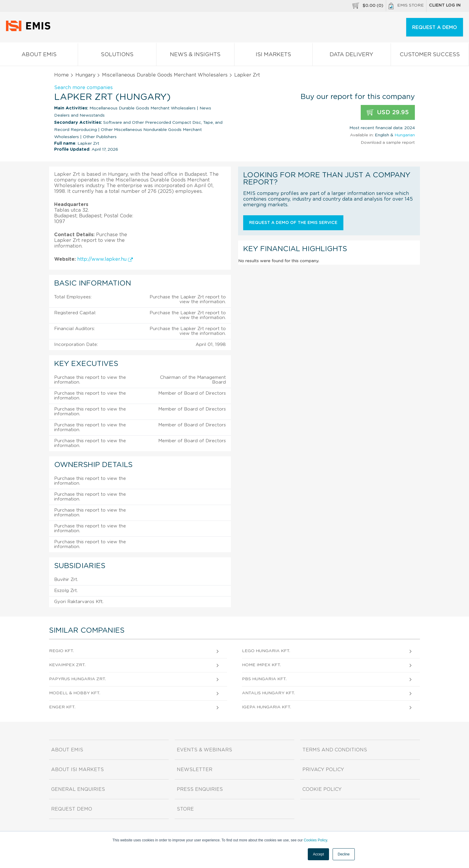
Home (61, 75)
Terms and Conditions (335, 750)
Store (185, 809)
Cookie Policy (322, 789)
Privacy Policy (323, 770)
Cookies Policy (315, 840)
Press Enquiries (200, 789)
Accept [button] (318, 854)
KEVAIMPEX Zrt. (67, 665)
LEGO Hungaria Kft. (266, 651)
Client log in (445, 5)
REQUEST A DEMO (435, 28)
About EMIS (39, 56)
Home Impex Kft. (261, 665)
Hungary (85, 75)
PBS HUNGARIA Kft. (264, 679)
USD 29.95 (388, 113)
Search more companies (83, 88)
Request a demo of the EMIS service (293, 223)
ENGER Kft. (62, 707)
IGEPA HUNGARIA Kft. (267, 707)
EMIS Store (406, 6)
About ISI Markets (77, 770)
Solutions (117, 56)
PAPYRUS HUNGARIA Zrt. (77, 679)
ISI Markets (273, 56)
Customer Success (430, 56)
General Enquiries (78, 789)
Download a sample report (388, 143)
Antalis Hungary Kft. (268, 693)
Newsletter (195, 770)
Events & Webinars (204, 750)
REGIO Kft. (61, 651)
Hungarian (405, 135)
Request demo (72, 809)
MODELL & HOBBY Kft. (75, 693)
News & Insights (195, 56)
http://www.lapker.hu (105, 259)
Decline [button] (344, 854)
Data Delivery (351, 56)
